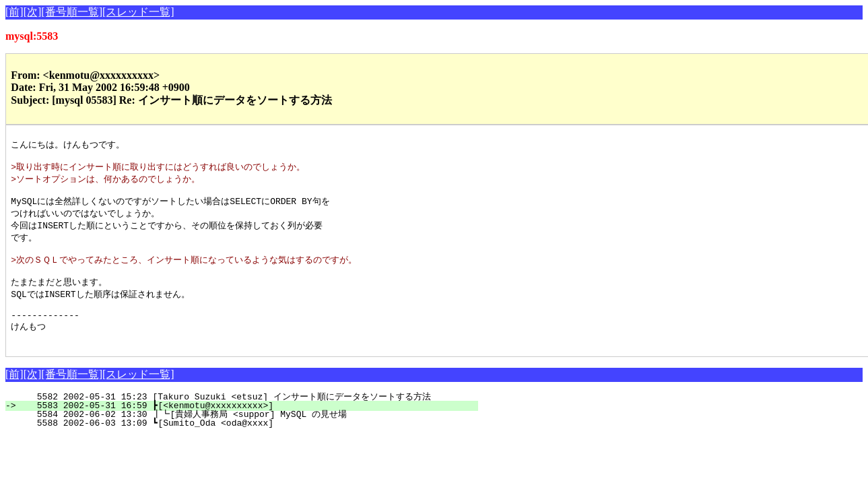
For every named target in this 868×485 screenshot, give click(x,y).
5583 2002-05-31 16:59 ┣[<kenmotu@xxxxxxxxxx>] (249, 427)
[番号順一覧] (72, 12)
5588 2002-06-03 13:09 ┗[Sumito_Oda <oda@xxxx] (249, 445)
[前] (14, 12)
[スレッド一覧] (138, 12)
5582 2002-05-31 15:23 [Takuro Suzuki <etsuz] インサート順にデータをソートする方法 (236, 418)
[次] (33, 12)
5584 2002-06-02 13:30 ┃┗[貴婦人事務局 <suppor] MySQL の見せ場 (238, 436)
